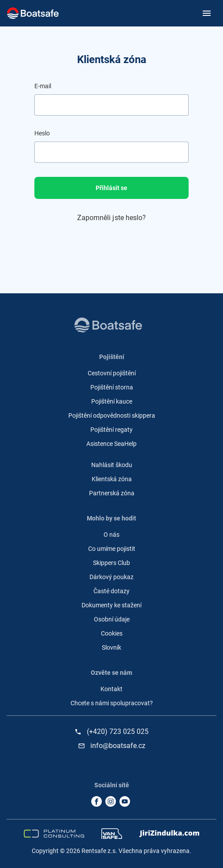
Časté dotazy (111, 591)
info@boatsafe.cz (118, 746)
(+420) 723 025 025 (118, 732)
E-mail (43, 86)
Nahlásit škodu (112, 465)
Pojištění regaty (111, 430)
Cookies (112, 633)
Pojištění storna (112, 387)
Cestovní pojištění (112, 373)
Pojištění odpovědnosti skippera (112, 415)
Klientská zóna (112, 479)
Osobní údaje (112, 619)
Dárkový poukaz (111, 577)
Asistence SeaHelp (111, 444)
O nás (111, 535)
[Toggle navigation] (205, 13)
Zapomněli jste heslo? (112, 218)
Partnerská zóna (112, 493)
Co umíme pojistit (112, 549)
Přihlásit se (111, 188)
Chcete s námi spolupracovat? (112, 703)
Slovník (111, 647)
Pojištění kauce (112, 401)
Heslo (42, 133)
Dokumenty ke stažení (111, 605)
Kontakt (111, 689)
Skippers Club (111, 563)
